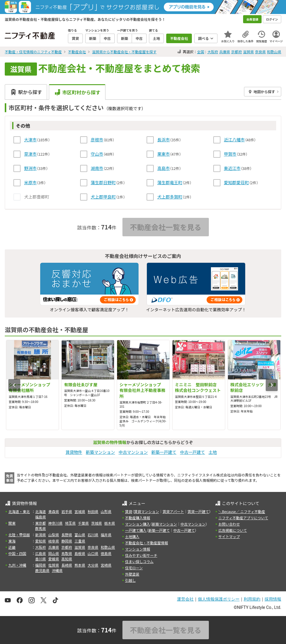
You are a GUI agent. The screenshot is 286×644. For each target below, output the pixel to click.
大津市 (30, 140)
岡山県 (54, 553)
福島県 (41, 517)
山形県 (106, 511)
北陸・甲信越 (19, 535)
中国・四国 (17, 553)
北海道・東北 (19, 511)
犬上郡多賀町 (170, 197)
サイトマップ (229, 536)
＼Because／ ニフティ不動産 (242, 511)
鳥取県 (67, 553)
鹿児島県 (42, 570)
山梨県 (54, 535)
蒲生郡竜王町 (170, 182)
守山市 (97, 154)
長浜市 (164, 140)
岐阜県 (54, 541)
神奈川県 (55, 523)
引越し (130, 580)
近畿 (12, 547)
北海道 (41, 511)
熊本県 (80, 565)
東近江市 (232, 168)
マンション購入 (138, 524)
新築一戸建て (164, 452)
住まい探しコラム (139, 561)
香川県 (41, 559)
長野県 (67, 535)
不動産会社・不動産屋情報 (147, 543)
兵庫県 (225, 52)
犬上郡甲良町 (103, 197)
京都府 (237, 52)
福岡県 (41, 565)
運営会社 (185, 599)
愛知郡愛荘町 (237, 182)
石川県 (93, 535)
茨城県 (97, 523)
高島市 (164, 168)
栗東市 (164, 154)
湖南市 (97, 168)
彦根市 (97, 140)
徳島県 (106, 553)
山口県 (93, 553)
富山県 (80, 535)
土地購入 (132, 536)
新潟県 (41, 535)
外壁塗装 (132, 574)
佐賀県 (54, 565)
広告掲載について (233, 530)
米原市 (30, 182)
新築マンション (100, 452)
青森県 (54, 511)
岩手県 (67, 511)
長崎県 (67, 565)
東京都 (41, 523)
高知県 (67, 559)
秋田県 (93, 511)
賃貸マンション (147, 511)
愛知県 (41, 541)
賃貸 (129, 511)
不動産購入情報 (138, 518)
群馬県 (41, 528)
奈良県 (260, 52)
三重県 (80, 541)
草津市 (30, 154)
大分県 (93, 565)
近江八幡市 (234, 140)
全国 (200, 52)
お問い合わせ (229, 524)
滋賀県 (248, 52)
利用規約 (252, 599)
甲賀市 (230, 154)
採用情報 (273, 599)
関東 (12, 523)
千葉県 (83, 523)
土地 (213, 452)
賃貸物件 (74, 452)
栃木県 (110, 523)
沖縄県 (57, 570)
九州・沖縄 (17, 565)
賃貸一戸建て (198, 511)
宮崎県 (106, 565)
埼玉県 (70, 523)
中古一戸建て (192, 452)
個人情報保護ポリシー (219, 599)
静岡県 (67, 541)
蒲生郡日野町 (103, 182)
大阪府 (213, 52)
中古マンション (133, 452)
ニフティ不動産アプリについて (243, 518)
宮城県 (80, 511)
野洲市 (30, 168)
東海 (12, 541)
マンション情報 (138, 549)
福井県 (106, 535)
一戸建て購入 (136, 530)
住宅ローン (134, 568)
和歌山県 (274, 52)
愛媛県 (54, 559)
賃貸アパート (173, 511)
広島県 (41, 553)
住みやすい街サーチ (141, 555)
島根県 (80, 553)
